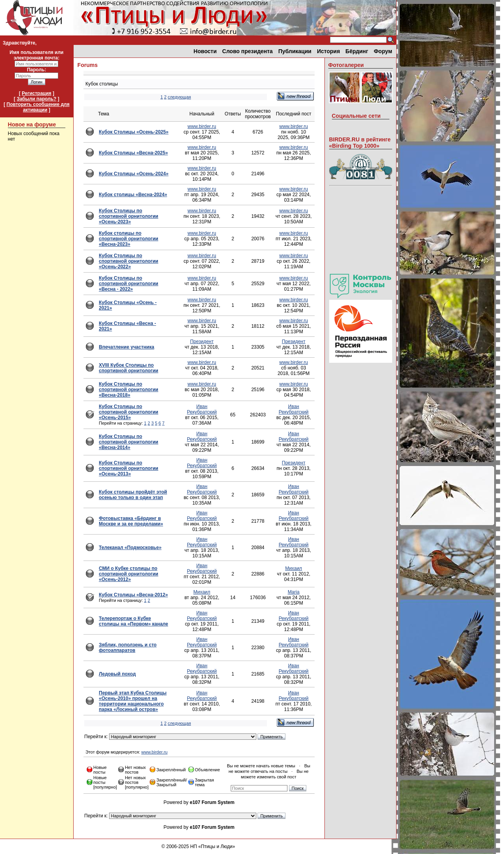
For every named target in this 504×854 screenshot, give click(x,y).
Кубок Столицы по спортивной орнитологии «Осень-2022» (129, 261)
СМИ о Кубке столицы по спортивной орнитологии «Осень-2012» (129, 574)
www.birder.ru (202, 126)
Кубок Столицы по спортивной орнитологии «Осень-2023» (129, 216)
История (328, 51)
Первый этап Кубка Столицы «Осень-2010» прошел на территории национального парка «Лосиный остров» (133, 701)
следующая (179, 97)
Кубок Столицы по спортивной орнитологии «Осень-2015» (129, 412)
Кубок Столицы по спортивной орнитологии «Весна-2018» (129, 390)
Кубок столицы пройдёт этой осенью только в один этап (133, 495)
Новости (205, 51)
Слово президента (247, 51)
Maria (294, 592)
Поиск (298, 788)
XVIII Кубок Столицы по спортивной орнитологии (129, 368)
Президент (202, 342)
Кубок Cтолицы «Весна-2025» (133, 153)
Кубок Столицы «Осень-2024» (134, 174)
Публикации (295, 51)
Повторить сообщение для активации (38, 107)
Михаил (294, 568)
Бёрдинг (357, 51)
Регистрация (36, 93)
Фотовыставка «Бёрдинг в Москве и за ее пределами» (131, 521)
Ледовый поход (117, 674)
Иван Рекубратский (202, 409)
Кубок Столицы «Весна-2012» (133, 595)
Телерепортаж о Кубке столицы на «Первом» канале (133, 621)
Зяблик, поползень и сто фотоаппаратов (128, 648)
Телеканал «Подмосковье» (130, 548)
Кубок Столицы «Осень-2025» (134, 132)
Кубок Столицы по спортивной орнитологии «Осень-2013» (129, 468)
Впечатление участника (127, 347)
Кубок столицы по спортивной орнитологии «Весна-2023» (129, 239)
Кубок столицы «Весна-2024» (133, 195)
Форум (383, 51)
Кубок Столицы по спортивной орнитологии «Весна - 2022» (129, 284)
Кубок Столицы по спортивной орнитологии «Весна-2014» (129, 442)
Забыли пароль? (36, 99)
